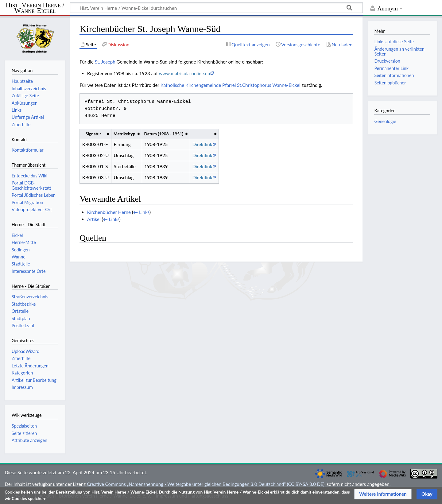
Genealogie (385, 121)
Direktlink (202, 144)
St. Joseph (105, 62)
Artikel (94, 219)
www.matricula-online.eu (184, 73)
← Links (141, 212)
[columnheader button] (204, 134)
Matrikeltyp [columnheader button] (124, 134)
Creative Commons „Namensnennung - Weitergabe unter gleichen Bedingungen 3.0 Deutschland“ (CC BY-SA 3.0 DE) (206, 484)
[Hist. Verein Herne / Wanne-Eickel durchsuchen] (216, 8)
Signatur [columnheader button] (93, 134)
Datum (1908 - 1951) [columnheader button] (164, 134)
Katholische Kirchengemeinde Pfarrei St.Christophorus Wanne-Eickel (231, 85)
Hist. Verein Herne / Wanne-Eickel (35, 8)
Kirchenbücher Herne (109, 212)
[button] (383, 494)
